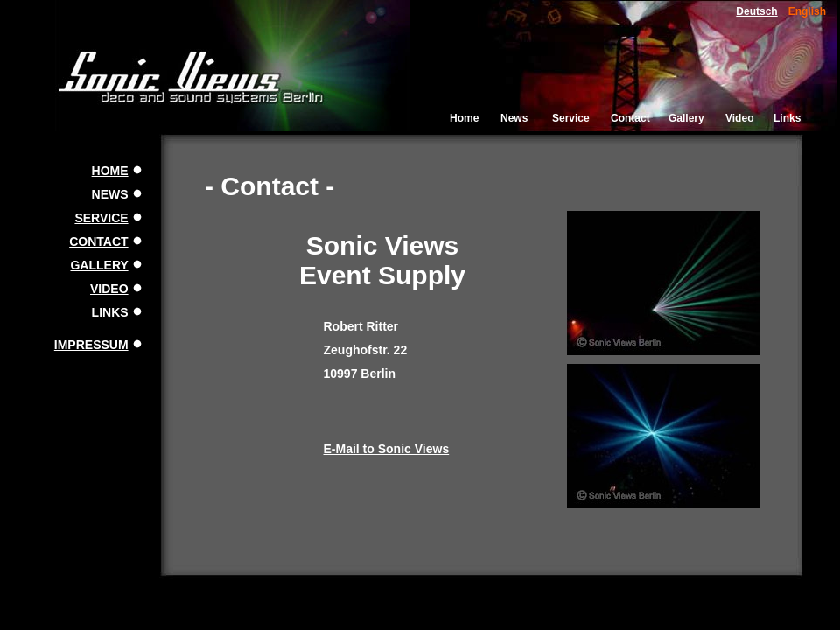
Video (739, 118)
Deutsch (756, 11)
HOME (110, 171)
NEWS (110, 194)
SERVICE (101, 218)
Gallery (686, 118)
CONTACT (98, 241)
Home (464, 118)
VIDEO (109, 289)
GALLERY (99, 265)
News (514, 118)
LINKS (110, 312)
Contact (630, 118)
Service (571, 118)
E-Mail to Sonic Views (387, 449)
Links (787, 118)
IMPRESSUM (91, 345)
